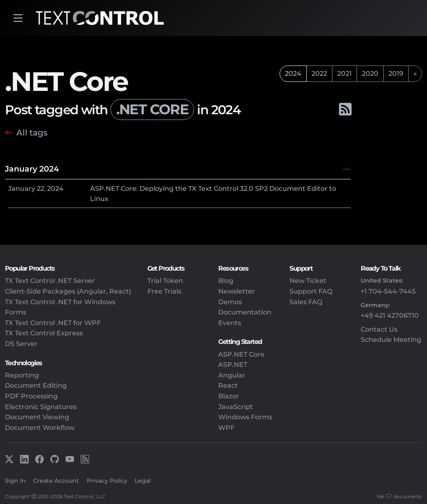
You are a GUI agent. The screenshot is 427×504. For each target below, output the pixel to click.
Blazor (229, 396)
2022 (319, 73)
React (228, 385)
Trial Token (165, 281)
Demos (230, 302)
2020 (370, 73)
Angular (232, 375)
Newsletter (237, 291)
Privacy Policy (107, 481)
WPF (226, 428)
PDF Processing (31, 396)
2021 (345, 73)
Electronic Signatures (41, 407)
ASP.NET (233, 365)
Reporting (22, 375)
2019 (396, 73)
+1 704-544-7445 (388, 291)
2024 (55, 189)
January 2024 (32, 169)
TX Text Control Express (44, 333)
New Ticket (308, 281)
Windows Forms (245, 417)
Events (230, 323)
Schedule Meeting (391, 340)
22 (41, 189)
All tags (32, 133)
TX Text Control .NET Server (50, 281)
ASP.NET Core (241, 354)
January (22, 189)
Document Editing (36, 385)
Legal (143, 481)
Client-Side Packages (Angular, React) (68, 291)
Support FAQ (311, 291)
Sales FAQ (306, 302)
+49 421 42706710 (390, 315)
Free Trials (164, 291)
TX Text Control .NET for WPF (53, 323)
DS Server (21, 344)
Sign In (15, 481)
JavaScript (236, 407)
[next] (415, 74)
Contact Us (379, 329)
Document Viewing (37, 417)
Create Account (56, 481)
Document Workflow (40, 428)
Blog (226, 281)
